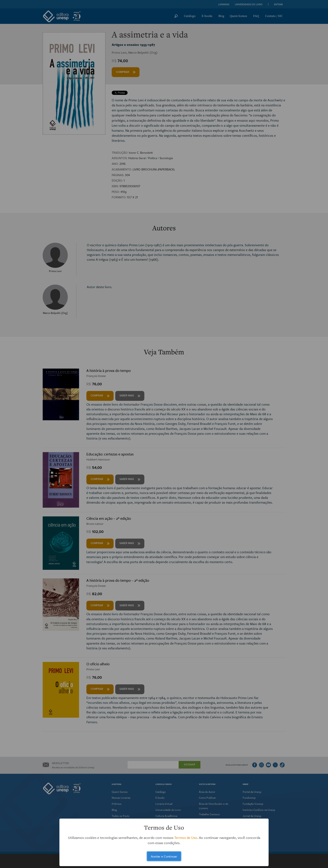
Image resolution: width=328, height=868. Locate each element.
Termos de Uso (186, 838)
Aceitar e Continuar (164, 856)
